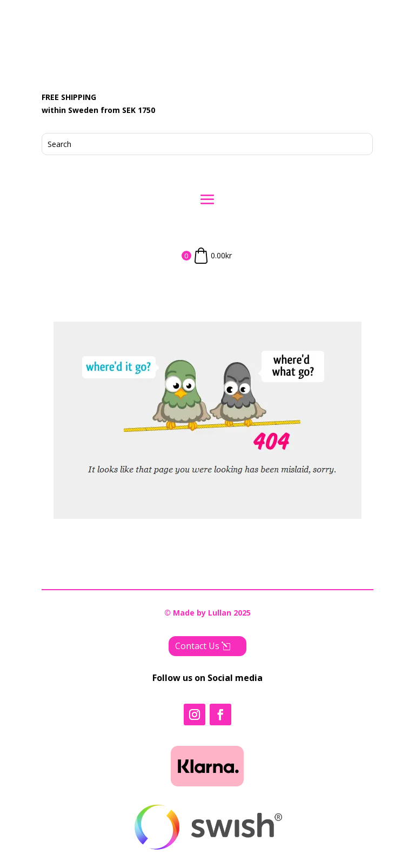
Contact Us (197, 646)
